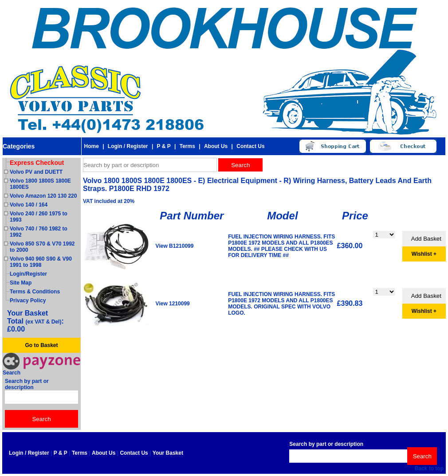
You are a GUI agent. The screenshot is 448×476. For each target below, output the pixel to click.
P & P (164, 146)
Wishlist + (424, 254)
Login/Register (28, 274)
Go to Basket (41, 345)
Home (91, 146)
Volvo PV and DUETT (36, 172)
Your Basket (168, 453)
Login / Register (128, 146)
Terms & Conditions (35, 292)
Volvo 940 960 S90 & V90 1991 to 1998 (41, 262)
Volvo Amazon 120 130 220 (43, 196)
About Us (216, 146)
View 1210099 (173, 304)
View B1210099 (175, 246)
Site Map (21, 283)
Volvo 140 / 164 (29, 205)
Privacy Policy (28, 300)
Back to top (429, 468)
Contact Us (250, 146)
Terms (187, 146)
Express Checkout (37, 163)
